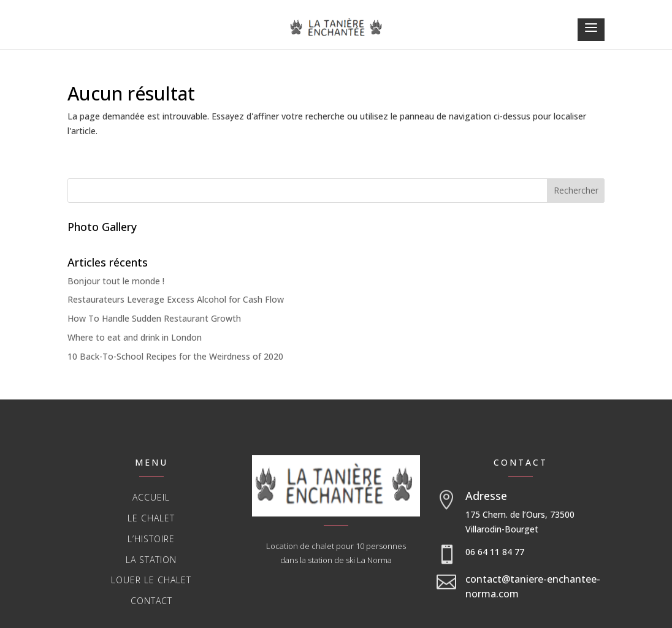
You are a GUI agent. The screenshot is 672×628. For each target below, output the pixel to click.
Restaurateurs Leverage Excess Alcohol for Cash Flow (176, 299)
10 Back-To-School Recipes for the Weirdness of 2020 (175, 356)
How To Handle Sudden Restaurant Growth (154, 318)
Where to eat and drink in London (135, 337)
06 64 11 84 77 (495, 552)
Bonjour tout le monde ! (116, 281)
